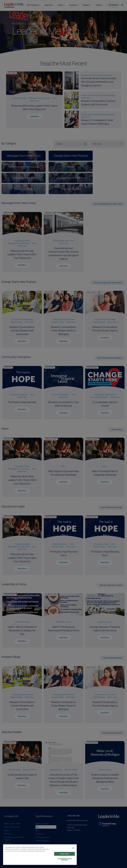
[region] (40, 855)
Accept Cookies (65, 854)
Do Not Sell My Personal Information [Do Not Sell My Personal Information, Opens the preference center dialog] (64, 859)
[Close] (73, 848)
